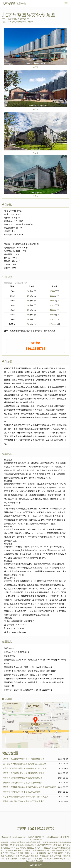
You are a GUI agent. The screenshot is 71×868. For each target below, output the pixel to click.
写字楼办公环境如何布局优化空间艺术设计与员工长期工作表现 (29, 787)
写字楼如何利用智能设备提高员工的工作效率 (22, 792)
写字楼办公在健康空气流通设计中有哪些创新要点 (24, 759)
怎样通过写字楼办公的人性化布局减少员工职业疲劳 (25, 764)
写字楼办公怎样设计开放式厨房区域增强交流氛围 (24, 773)
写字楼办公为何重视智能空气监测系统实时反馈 (23, 778)
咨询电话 (35, 865)
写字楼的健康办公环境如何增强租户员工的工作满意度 (26, 797)
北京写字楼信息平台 (14, 3)
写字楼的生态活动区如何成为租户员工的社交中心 (24, 801)
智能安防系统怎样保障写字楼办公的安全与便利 (23, 783)
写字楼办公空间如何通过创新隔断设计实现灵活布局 (25, 768)
